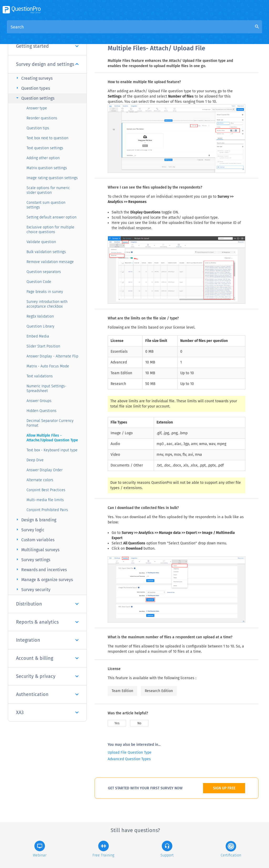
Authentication (47, 694)
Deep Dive (35, 460)
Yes (117, 723)
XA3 (47, 712)
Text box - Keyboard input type (52, 450)
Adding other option (43, 158)
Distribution (47, 604)
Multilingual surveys (37, 550)
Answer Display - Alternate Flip (52, 356)
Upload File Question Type (130, 752)
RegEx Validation (40, 316)
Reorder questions (42, 118)
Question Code (39, 282)
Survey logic (30, 530)
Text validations (40, 376)
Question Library (40, 326)
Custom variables (35, 540)
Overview (117, 32)
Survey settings (32, 559)
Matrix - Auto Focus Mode (48, 366)
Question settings (35, 98)
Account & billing (47, 658)
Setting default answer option (51, 217)
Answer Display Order (45, 470)
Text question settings (45, 148)
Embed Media (38, 336)
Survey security (33, 589)
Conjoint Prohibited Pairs (47, 510)
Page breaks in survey (45, 292)
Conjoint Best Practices (46, 490)
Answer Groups (39, 401)
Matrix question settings (47, 168)
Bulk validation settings (46, 252)
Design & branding (35, 520)
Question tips (38, 128)
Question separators (44, 272)
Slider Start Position (43, 346)
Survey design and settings (47, 64)
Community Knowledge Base (158, 32)
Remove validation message (50, 262)
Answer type (37, 108)
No (139, 723)
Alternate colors (40, 480)
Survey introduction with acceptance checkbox (47, 304)
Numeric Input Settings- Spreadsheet (46, 389)
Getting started (47, 46)
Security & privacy (47, 676)
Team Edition (122, 691)
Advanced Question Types (129, 759)
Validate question (41, 242)
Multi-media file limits (45, 500)
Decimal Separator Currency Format (50, 423)
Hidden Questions (42, 411)
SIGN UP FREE (224, 788)
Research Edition (159, 691)
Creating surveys (34, 78)
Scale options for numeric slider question (48, 190)
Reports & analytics (47, 622)
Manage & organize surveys (44, 579)
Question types (32, 88)
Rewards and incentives (41, 569)
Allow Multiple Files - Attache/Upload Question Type (52, 438)
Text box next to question (47, 138)
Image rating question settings (52, 178)
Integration (47, 640)
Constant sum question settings (46, 205)
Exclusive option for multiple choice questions (50, 230)
